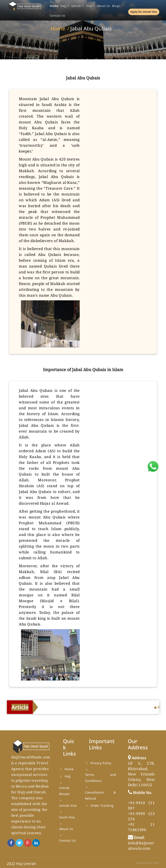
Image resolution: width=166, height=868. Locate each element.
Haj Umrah (26, 864)
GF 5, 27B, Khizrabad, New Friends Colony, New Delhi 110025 (141, 774)
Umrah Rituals (64, 791)
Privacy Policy (101, 763)
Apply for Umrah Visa (144, 12)
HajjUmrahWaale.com (31, 757)
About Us (104, 6)
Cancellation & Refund (101, 795)
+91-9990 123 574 (141, 816)
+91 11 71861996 (141, 827)
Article (20, 707)
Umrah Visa (68, 806)
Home (54, 6)
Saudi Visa (67, 817)
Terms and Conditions (101, 778)
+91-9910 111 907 (141, 805)
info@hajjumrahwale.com (141, 846)
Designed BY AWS (148, 863)
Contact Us (58, 16)
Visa (90, 6)
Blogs (116, 6)
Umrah (78, 6)
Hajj (65, 6)
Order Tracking (102, 806)
